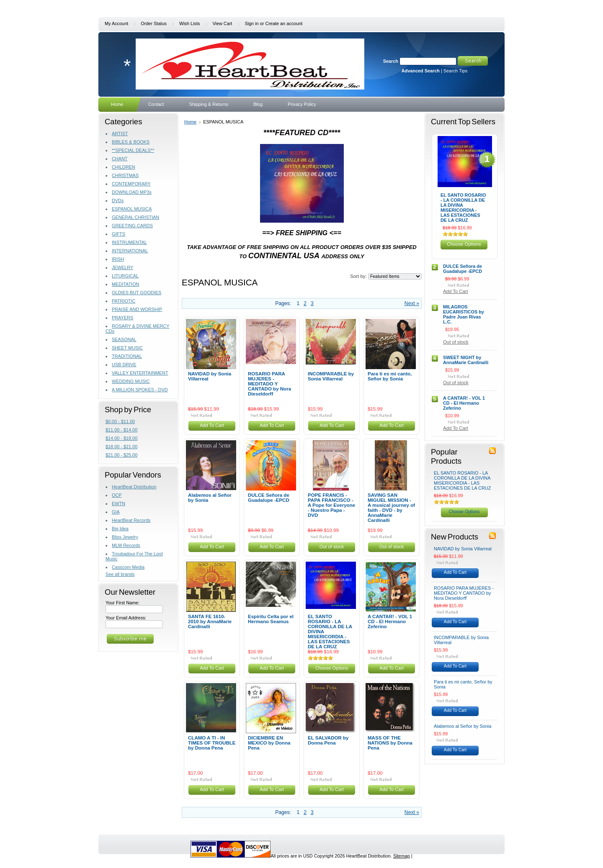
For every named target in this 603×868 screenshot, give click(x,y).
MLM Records (126, 545)
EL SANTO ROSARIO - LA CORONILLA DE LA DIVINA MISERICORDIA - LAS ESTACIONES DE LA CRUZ (463, 208)
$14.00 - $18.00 (121, 438)
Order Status (154, 23)
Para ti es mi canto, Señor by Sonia (390, 376)
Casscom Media (128, 567)
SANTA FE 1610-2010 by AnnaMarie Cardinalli (210, 621)
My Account (116, 23)
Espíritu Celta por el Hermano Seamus (271, 619)
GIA (116, 512)
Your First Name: (122, 603)
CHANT (120, 159)
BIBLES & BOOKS (131, 142)
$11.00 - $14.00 (121, 430)
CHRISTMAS (125, 175)
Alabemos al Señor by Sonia (210, 498)
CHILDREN (124, 167)
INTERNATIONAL (130, 251)
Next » (412, 303)
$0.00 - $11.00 (120, 421)
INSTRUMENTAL (129, 242)
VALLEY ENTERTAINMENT (140, 373)
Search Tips (455, 71)
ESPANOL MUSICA (132, 209)
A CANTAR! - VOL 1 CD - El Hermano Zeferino (390, 621)
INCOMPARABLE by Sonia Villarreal (331, 376)
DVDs (118, 200)
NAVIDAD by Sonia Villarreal (210, 376)
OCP (117, 495)
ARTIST (120, 134)
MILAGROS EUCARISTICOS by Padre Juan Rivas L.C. (464, 314)
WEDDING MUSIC (131, 381)
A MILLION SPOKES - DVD (140, 390)
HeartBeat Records (131, 520)
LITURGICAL (125, 276)
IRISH (118, 259)
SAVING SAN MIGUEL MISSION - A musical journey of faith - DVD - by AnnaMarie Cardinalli (391, 508)
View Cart (222, 23)
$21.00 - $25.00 (121, 455)
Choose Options (332, 668)
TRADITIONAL (127, 356)
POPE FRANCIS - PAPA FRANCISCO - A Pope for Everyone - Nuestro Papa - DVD (331, 505)
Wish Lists (190, 23)
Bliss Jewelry (125, 537)
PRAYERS (122, 318)
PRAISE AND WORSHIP (137, 309)
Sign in (251, 23)
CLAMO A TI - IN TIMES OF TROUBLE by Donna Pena (212, 743)
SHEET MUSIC (127, 348)
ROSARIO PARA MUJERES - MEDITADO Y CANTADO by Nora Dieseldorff (269, 384)
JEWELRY (122, 267)
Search (391, 61)
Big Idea (120, 529)
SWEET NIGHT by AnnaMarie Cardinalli (466, 360)
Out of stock (332, 547)
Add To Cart (212, 425)
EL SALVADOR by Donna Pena (328, 740)
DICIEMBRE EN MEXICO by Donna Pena (269, 743)
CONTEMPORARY (131, 184)
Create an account (284, 23)
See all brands (120, 574)
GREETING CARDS (132, 226)
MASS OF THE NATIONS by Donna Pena (390, 743)
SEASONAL (124, 339)
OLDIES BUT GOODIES (137, 293)
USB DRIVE (124, 365)
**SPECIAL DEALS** (133, 150)
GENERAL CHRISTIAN (135, 217)
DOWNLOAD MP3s (132, 192)
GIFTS (119, 234)
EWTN (119, 503)
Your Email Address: (126, 618)
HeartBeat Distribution (134, 487)
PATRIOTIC (124, 301)
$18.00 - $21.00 (121, 447)
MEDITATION (125, 284)
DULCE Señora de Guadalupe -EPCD (269, 498)
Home (190, 122)
